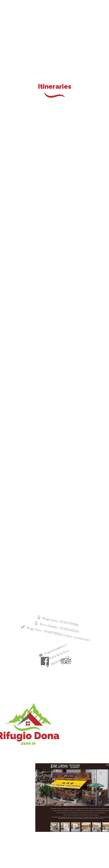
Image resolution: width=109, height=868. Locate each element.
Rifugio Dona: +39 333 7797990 (57, 631)
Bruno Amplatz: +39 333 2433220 (55, 637)
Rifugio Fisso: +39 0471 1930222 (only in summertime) (52, 643)
